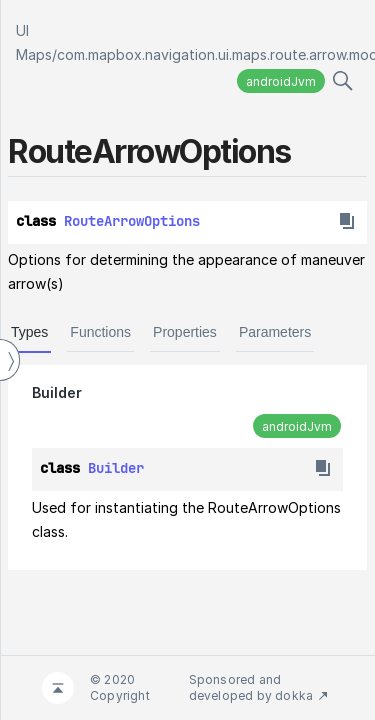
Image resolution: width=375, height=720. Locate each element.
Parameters (275, 332)
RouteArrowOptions (132, 221)
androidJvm (281, 81)
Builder (57, 392)
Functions (100, 332)
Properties (185, 332)
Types (29, 332)
